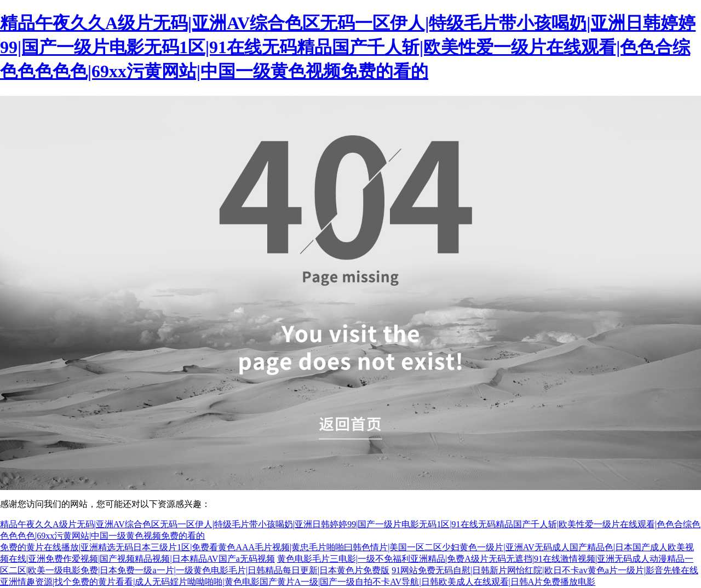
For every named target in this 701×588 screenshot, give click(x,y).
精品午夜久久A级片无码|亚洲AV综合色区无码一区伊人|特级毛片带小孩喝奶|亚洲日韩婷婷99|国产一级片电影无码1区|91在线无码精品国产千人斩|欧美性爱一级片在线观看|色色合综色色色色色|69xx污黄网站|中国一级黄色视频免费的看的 (348, 47)
